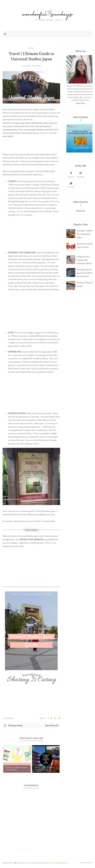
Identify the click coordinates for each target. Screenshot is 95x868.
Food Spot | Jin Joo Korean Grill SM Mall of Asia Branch (86, 273)
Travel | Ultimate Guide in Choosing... (16, 769)
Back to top (86, 863)
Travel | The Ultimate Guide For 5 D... (44, 769)
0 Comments (8, 718)
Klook (42, 208)
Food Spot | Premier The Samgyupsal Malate (85, 234)
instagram (81, 174)
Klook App (55, 201)
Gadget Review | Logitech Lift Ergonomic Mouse (84, 260)
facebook (71, 174)
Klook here (20, 215)
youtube (71, 184)
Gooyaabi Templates (59, 863)
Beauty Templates (27, 863)
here (10, 205)
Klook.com (81, 211)
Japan (31, 48)
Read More (81, 103)
